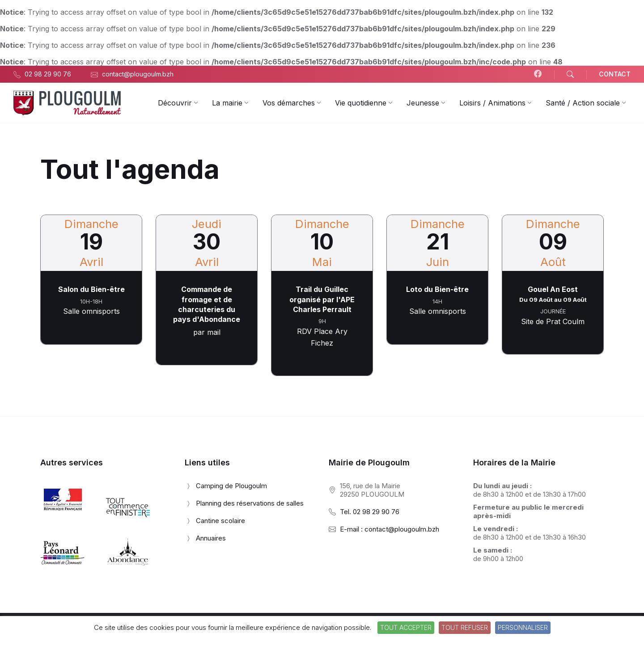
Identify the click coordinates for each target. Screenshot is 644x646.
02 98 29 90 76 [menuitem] (48, 74)
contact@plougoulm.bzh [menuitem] (138, 74)
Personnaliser (523, 627)
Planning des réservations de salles (250, 503)
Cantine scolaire (220, 521)
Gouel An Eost (553, 289)
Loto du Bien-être (437, 289)
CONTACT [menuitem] (615, 74)
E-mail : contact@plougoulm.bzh (390, 529)
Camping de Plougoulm (231, 486)
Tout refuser (465, 627)
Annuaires (211, 538)
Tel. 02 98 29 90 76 (370, 512)
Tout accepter (406, 627)
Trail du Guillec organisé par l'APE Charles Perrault (322, 299)
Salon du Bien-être (91, 289)
